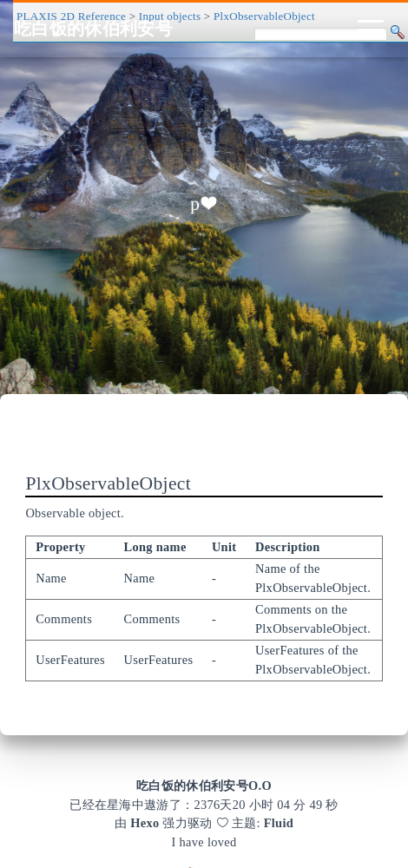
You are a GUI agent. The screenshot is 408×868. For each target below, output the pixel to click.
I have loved (204, 842)
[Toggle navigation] (371, 29)
